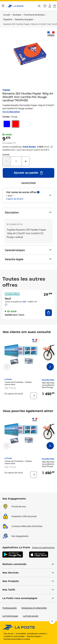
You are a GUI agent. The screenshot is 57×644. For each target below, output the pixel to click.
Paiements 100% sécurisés (24, 516)
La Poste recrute (31, 616)
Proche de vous (19, 506)
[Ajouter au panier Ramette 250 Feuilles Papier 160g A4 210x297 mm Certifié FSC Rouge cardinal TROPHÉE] (28, 173)
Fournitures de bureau (34, 15)
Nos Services (28, 573)
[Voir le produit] (34, 396)
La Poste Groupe (10, 616)
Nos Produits (28, 581)
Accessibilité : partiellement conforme (31, 634)
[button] (45, 6)
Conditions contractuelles (14, 636)
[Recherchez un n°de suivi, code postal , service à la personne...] (39, 6)
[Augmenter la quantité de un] (26, 161)
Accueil (7, 15)
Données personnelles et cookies (17, 639)
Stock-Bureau (29, 147)
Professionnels (10, 608)
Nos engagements (20, 536)
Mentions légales (34, 636)
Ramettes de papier (24, 19)
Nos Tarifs (28, 590)
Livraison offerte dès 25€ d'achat (27, 526)
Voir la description (11, 112)
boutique (17, 15)
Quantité (6, 155)
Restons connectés (28, 564)
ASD (24, 302)
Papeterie (8, 19)
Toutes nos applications (43, 547)
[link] (7, 124)
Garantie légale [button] (29, 183)
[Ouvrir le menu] (3, 6)
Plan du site (8, 634)
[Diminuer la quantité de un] (6, 161)
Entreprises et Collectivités (34, 608)
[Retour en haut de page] (52, 621)
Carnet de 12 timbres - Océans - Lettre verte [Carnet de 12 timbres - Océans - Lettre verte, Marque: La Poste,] (19, 383)
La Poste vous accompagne (28, 598)
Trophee (6, 90)
